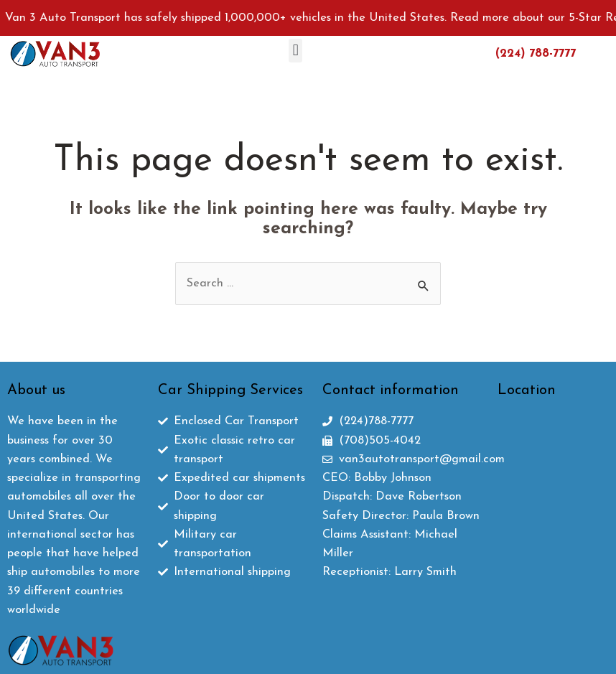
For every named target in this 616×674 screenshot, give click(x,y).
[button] (295, 51)
